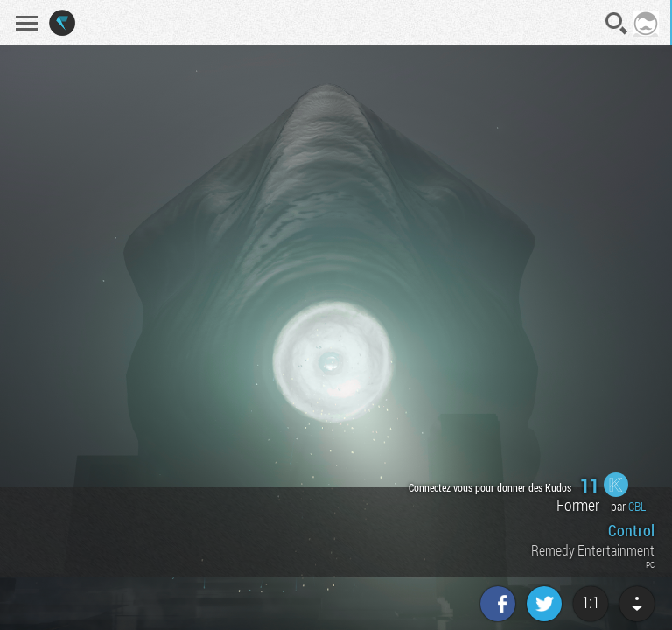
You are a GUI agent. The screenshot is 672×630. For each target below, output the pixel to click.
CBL (637, 506)
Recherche (617, 24)
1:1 (591, 602)
